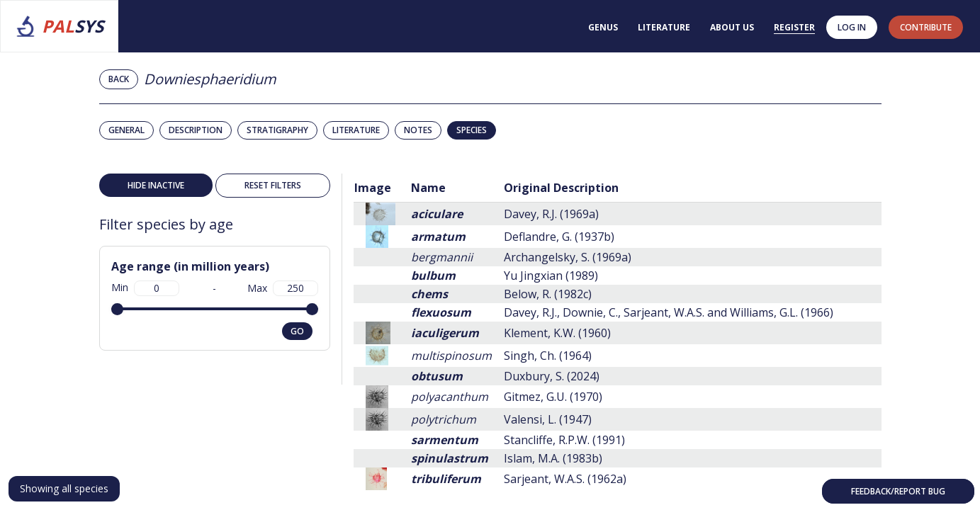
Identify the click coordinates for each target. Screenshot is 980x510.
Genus (603, 27)
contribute (926, 27)
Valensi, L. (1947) (548, 419)
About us (732, 27)
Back (119, 79)
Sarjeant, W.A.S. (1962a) (565, 479)
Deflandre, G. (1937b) (559, 237)
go (297, 331)
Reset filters (273, 185)
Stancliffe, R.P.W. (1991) (564, 440)
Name (428, 188)
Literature (664, 27)
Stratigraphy (277, 130)
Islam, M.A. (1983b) (553, 458)
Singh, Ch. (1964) (548, 356)
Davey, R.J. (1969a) (551, 214)
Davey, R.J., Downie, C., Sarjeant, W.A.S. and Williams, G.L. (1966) (669, 312)
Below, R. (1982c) (548, 294)
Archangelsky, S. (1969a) (568, 257)
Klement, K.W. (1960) (557, 333)
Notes (418, 130)
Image (373, 188)
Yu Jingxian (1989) (551, 276)
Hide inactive (156, 185)
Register (794, 27)
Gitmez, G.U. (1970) (553, 397)
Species (472, 130)
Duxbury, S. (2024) (552, 376)
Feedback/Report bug (898, 491)
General (126, 130)
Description (196, 130)
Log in (852, 27)
